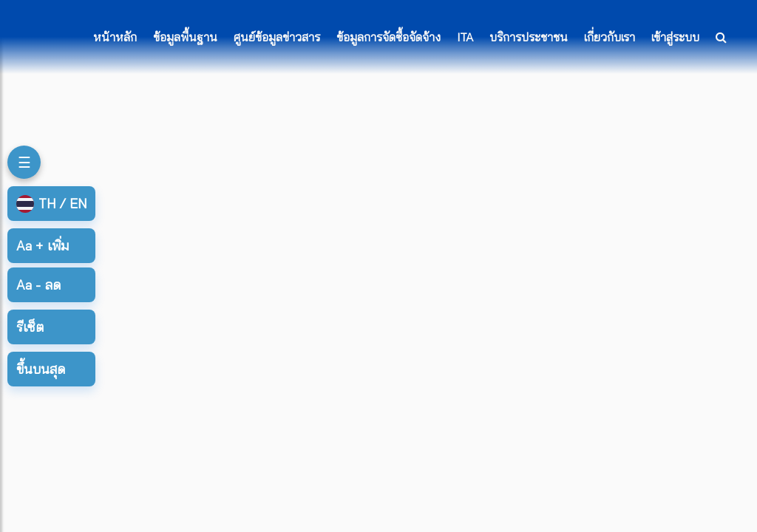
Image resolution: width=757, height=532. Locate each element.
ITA (465, 37)
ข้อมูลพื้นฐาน (185, 37)
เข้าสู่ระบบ (675, 37)
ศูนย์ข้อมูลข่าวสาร (277, 37)
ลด (38, 285)
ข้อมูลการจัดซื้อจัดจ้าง (388, 37)
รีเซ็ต (30, 327)
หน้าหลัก (115, 37)
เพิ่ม (43, 246)
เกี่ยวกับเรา (610, 37)
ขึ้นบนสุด (41, 369)
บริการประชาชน (529, 37)
